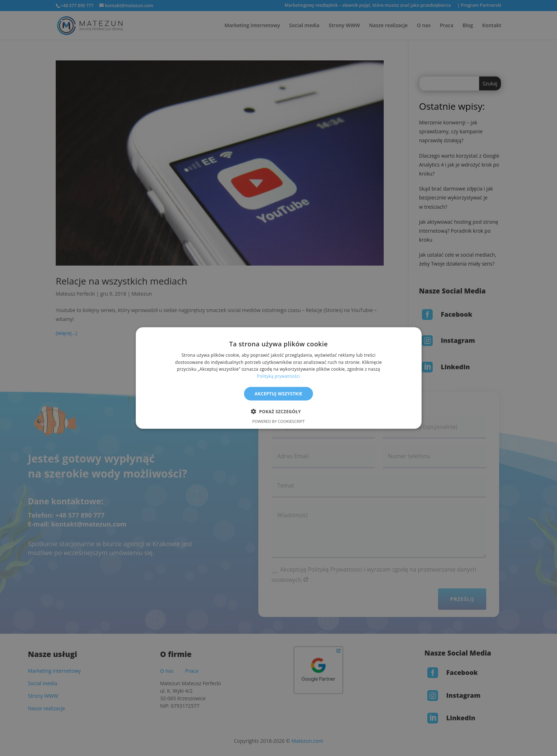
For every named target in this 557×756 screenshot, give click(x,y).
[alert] (278, 378)
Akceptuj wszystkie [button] (278, 394)
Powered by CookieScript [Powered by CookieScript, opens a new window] (278, 421)
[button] (278, 411)
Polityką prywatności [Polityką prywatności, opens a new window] (278, 376)
